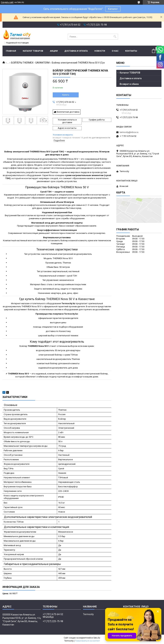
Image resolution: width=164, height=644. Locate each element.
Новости (100, 51)
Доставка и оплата (76, 51)
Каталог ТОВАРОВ (33, 51)
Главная (11, 51)
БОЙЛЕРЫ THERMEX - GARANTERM (30, 63)
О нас (115, 51)
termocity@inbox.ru (129, 132)
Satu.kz (97, 638)
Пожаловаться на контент (87, 641)
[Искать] (115, 37)
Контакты (131, 51)
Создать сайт (7, 2)
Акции (54, 51)
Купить (66, 95)
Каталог (113, 9)
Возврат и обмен (129, 84)
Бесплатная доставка (68, 112)
